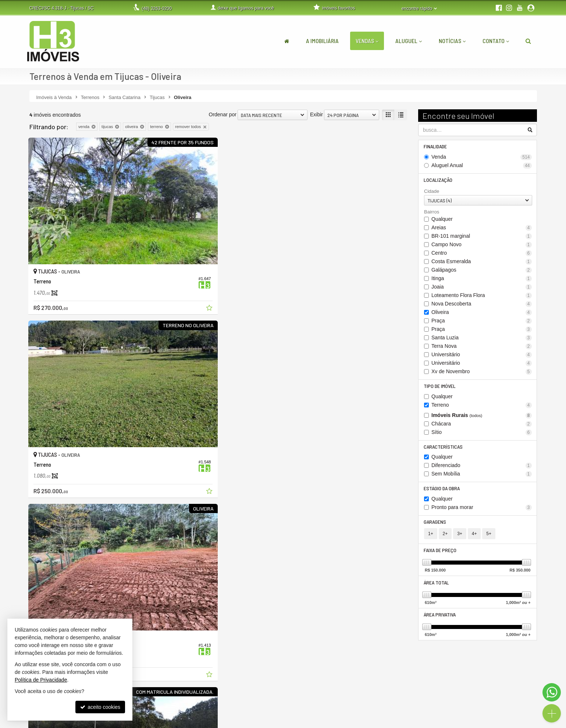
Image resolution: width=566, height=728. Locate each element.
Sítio (482, 434)
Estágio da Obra (442, 491)
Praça (482, 322)
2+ (445, 537)
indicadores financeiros (409, 688)
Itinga (482, 280)
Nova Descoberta (482, 305)
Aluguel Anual (482, 166)
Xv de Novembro (482, 373)
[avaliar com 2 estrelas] (41, 432)
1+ (431, 537)
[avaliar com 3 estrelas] (48, 432)
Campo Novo (482, 246)
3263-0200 (157, 8)
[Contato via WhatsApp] (552, 692)
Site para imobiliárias (492, 722)
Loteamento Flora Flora (482, 296)
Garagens (435, 525)
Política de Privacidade (216, 722)
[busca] (528, 41)
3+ (460, 537)
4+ (474, 537)
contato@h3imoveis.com (238, 703)
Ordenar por (223, 114)
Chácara (482, 425)
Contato (496, 41)
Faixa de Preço (440, 554)
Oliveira (482, 313)
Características (444, 448)
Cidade (432, 192)
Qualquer (442, 220)
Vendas (367, 41)
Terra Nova (482, 347)
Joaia (482, 288)
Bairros (432, 213)
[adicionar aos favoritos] (143, 264)
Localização (438, 181)
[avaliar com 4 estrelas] (56, 432)
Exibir (316, 114)
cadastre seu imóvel (405, 696)
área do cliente (400, 680)
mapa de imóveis (402, 703)
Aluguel (409, 41)
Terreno (482, 407)
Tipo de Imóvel (440, 387)
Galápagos (482, 271)
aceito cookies (100, 707)
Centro (482, 254)
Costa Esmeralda (482, 263)
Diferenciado (482, 468)
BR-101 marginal (482, 237)
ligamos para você (231, 696)
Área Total (437, 586)
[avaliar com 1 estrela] (33, 432)
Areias (482, 229)
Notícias (452, 41)
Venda (482, 157)
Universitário (482, 356)
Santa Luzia (482, 339)
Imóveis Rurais (482, 417)
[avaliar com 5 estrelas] (64, 432)
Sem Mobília (482, 476)
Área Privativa (440, 619)
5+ (489, 537)
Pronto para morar (482, 510)
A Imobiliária (322, 41)
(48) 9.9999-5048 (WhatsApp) (244, 688)
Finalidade (436, 147)
